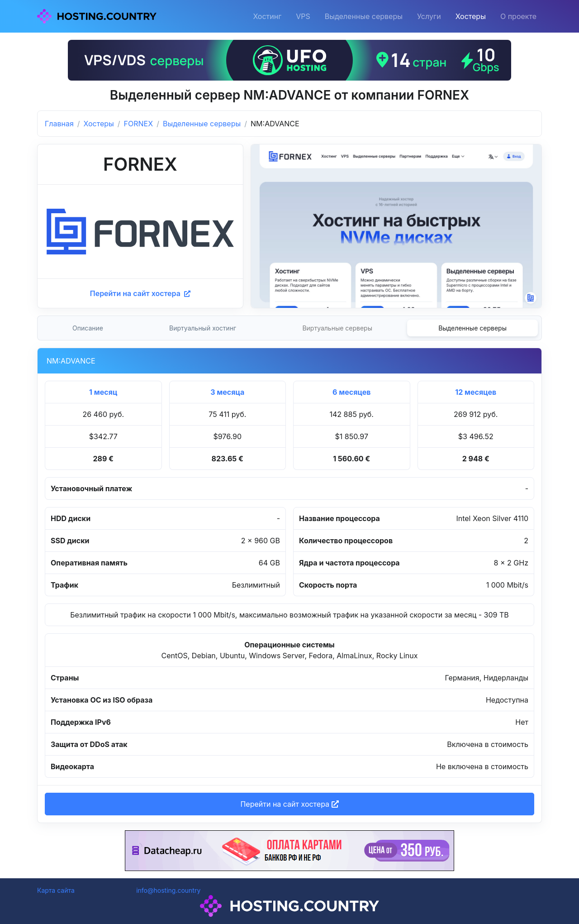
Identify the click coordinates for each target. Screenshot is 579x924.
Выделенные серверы (364, 16)
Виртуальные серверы (337, 328)
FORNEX (139, 124)
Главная (59, 124)
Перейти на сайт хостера (140, 293)
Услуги (429, 16)
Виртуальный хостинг (203, 328)
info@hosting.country (168, 890)
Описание (88, 328)
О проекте (518, 16)
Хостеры (471, 16)
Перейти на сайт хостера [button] (289, 804)
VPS (303, 16)
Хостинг (267, 16)
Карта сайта (56, 890)
